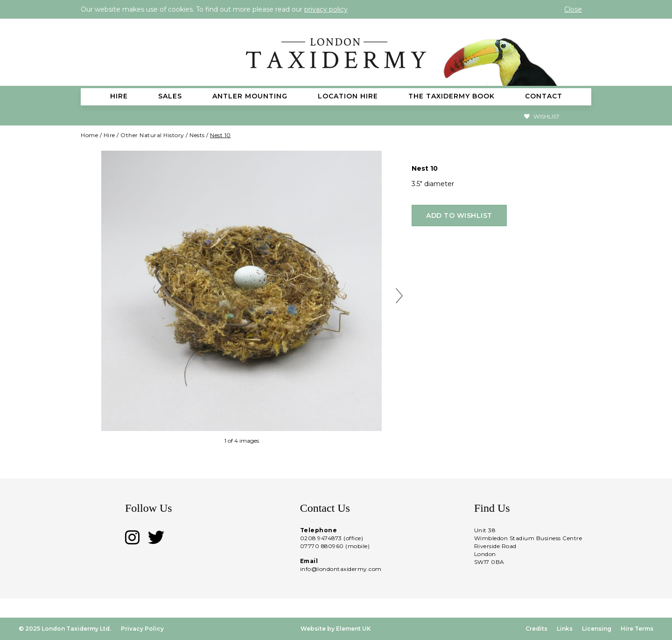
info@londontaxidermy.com (341, 569)
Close (573, 9)
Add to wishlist (459, 216)
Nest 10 (220, 135)
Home (89, 135)
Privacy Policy (142, 629)
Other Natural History (152, 135)
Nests (197, 135)
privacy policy (326, 9)
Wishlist (542, 116)
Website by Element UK (336, 629)
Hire (109, 135)
